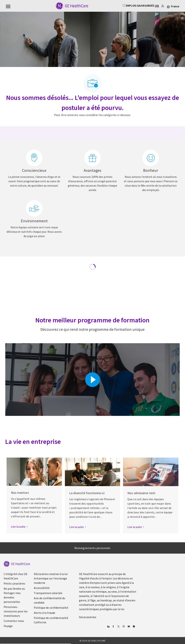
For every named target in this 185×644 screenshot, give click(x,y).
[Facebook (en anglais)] (113, 627)
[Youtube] (129, 627)
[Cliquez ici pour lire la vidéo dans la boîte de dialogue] (92, 380)
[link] (163, 5)
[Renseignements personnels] (92, 548)
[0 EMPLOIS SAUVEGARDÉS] (142, 6)
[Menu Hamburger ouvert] (8, 6)
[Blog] (124, 627)
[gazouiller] (119, 627)
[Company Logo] (70, 6)
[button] (173, 6)
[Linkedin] (108, 627)
